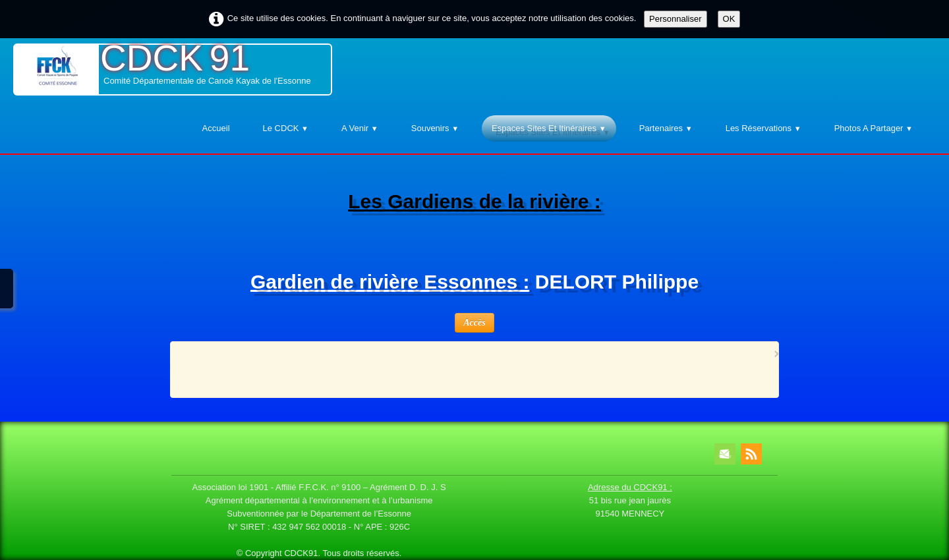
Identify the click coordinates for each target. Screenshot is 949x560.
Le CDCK (286, 128)
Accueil (216, 128)
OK (729, 19)
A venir (360, 128)
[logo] (173, 70)
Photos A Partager (874, 128)
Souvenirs (435, 128)
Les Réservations (763, 128)
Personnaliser (676, 19)
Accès (474, 322)
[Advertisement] (471, 368)
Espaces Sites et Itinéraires (549, 128)
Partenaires (666, 128)
